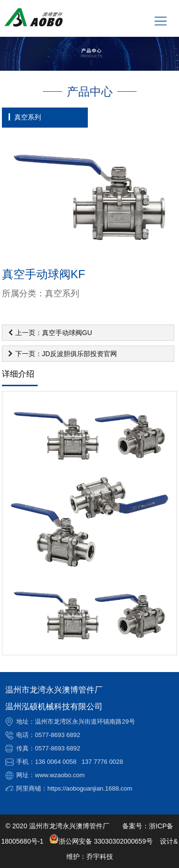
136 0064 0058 (56, 762)
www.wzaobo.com (60, 775)
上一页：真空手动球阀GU (54, 333)
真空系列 (28, 117)
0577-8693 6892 (58, 735)
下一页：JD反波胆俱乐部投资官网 (66, 354)
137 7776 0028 (102, 762)
